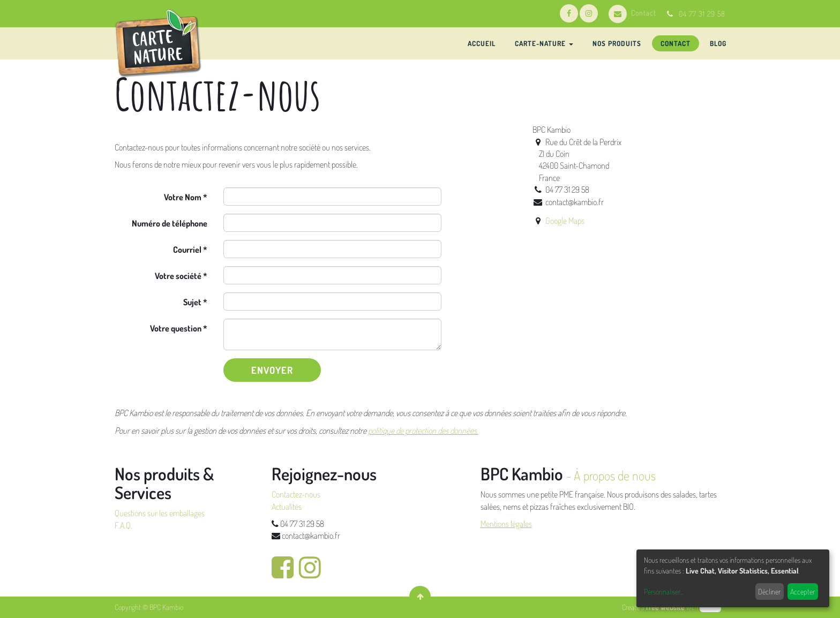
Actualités (287, 507)
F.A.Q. (123, 525)
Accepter (802, 591)
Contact (632, 13)
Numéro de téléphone (170, 223)
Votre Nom (183, 197)
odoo (710, 607)
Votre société (178, 276)
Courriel (187, 250)
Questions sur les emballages (160, 513)
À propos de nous (615, 475)
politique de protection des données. (423, 431)
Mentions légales (506, 524)
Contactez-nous (296, 494)
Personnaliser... (663, 591)
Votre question (176, 328)
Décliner (769, 591)
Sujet (192, 302)
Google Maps (565, 221)
